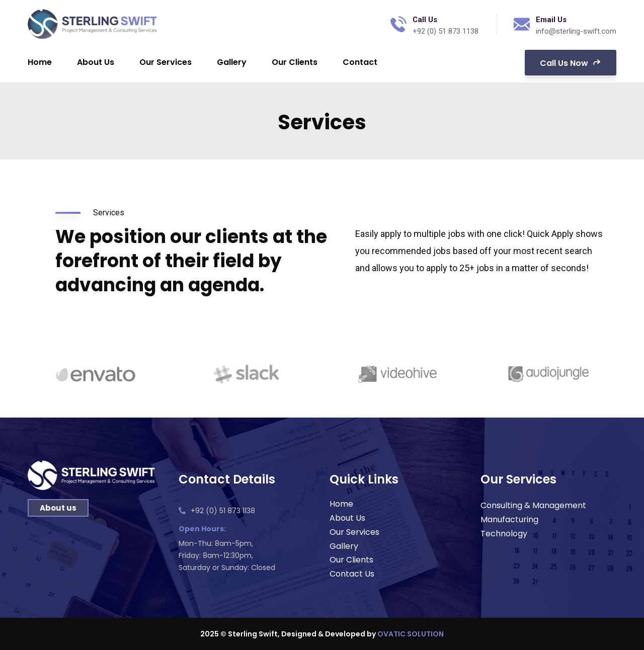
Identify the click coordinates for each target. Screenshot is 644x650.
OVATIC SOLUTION (411, 634)
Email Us (551, 20)
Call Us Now (571, 62)
